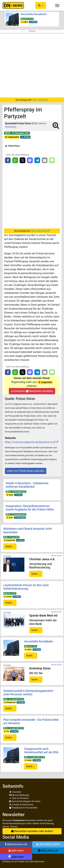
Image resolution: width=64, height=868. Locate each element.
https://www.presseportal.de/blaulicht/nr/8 (30, 442)
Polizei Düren (12, 146)
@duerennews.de (16, 844)
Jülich (24, 22)
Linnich (8, 597)
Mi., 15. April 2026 (11, 537)
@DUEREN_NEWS (48, 844)
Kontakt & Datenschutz (21, 805)
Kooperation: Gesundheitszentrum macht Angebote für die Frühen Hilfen (30, 508)
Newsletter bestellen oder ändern (32, 831)
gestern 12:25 (27, 19)
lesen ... (10, 546)
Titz (6, 731)
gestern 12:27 (10, 593)
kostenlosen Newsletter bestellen (32, 391)
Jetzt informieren (41, 100)
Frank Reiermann (37, 862)
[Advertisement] (32, 65)
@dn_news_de (48, 851)
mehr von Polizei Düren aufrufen (26, 471)
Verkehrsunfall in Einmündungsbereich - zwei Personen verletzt (29, 693)
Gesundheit (20, 517)
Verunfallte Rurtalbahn (34, 14)
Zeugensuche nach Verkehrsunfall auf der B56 (41, 751)
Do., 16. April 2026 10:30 (14, 699)
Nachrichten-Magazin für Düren (25, 801)
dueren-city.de (56, 556)
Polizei (33, 22)
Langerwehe (12, 137)
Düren (10, 517)
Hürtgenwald (10, 702)
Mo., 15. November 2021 (17, 133)
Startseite (15, 792)
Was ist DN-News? (19, 798)
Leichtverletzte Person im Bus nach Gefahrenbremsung (26, 587)
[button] (41, 5)
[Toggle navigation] (57, 5)
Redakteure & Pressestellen (23, 808)
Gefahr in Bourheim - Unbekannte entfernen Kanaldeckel (27, 485)
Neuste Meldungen (19, 795)
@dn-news (16, 851)
